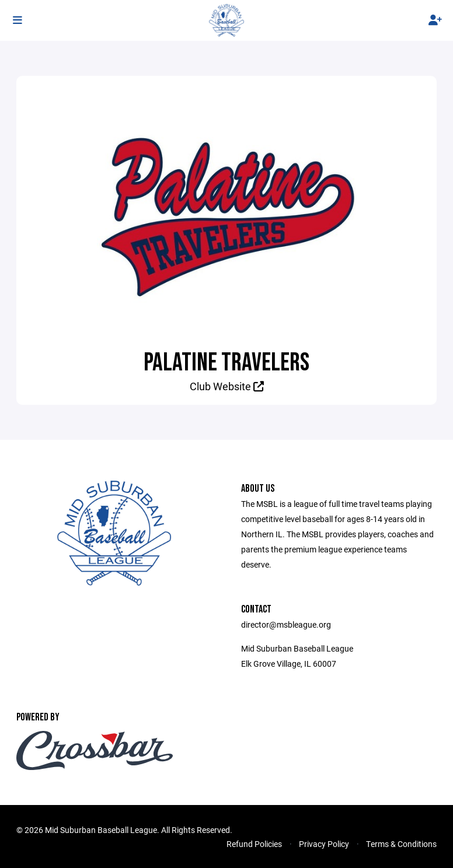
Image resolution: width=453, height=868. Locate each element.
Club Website (227, 386)
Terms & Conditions (401, 844)
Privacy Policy (324, 844)
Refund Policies (254, 844)
